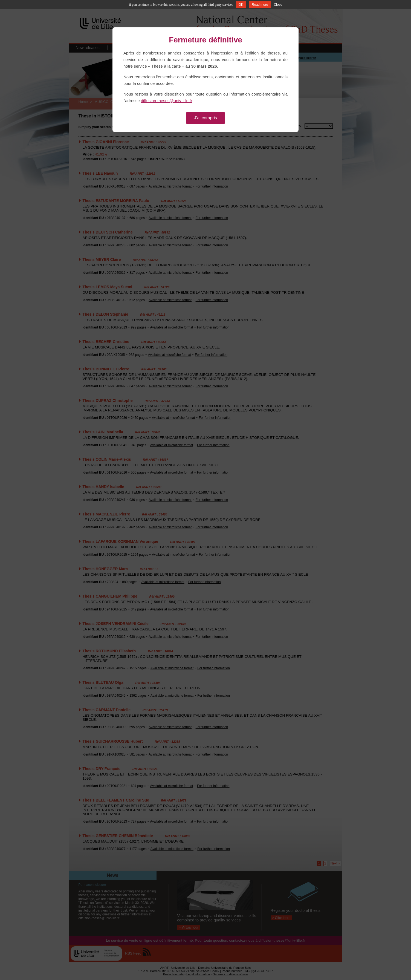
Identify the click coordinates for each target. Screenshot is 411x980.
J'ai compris (206, 118)
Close (278, 5)
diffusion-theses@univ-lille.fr (167, 101)
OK (241, 5)
